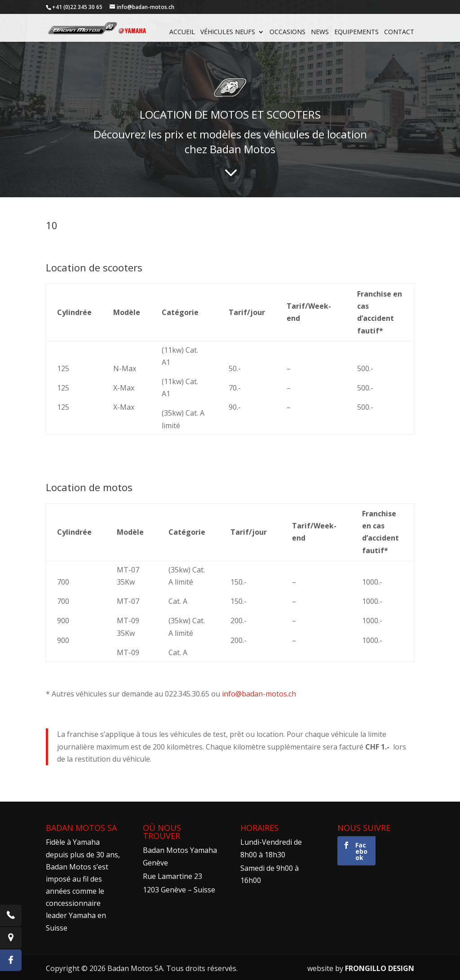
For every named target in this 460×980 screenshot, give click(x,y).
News (320, 32)
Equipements (356, 32)
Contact (399, 32)
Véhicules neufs (228, 32)
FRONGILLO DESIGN (380, 968)
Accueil (182, 32)
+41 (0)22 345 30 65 (77, 7)
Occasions (287, 32)
